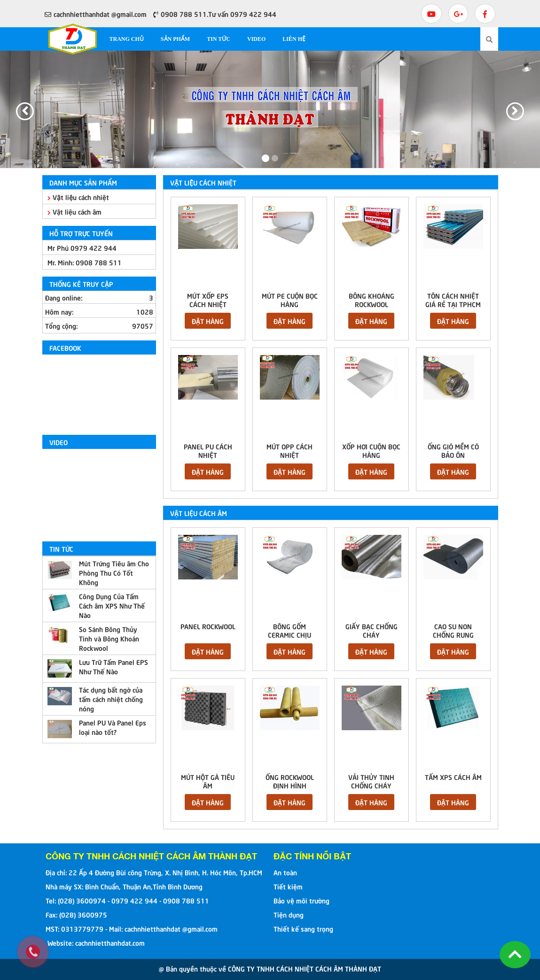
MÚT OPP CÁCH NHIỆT (290, 450)
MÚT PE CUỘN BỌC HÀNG (290, 300)
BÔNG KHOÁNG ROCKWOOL (372, 300)
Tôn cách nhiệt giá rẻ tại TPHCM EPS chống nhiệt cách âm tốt (453, 308)
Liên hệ (294, 39)
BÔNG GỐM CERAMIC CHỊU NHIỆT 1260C (290, 634)
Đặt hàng (208, 321)
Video (256, 39)
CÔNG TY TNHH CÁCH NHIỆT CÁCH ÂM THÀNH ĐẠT (151, 856)
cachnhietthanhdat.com (110, 942)
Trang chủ (127, 39)
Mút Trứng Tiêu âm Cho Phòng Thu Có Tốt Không (114, 572)
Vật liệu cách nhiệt (78, 197)
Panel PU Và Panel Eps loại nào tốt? (113, 727)
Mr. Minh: (85, 262)
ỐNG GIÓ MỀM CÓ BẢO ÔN (453, 450)
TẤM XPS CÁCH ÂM (453, 777)
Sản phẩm (175, 39)
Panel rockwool (208, 626)
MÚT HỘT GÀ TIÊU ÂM (208, 781)
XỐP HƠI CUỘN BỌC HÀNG (371, 450)
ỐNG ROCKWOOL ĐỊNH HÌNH (290, 781)
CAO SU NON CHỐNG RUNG (453, 630)
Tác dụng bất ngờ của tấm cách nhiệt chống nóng (111, 699)
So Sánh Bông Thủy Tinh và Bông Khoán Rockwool (109, 638)
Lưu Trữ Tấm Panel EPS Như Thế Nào (113, 666)
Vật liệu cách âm (74, 211)
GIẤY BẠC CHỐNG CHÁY (372, 630)
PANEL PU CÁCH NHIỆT (208, 450)
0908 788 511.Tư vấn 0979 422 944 (215, 14)
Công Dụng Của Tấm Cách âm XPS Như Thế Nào (112, 605)
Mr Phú (82, 247)
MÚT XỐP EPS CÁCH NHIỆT (208, 300)
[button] (16, 109)
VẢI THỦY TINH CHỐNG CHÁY (371, 781)
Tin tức (219, 39)
